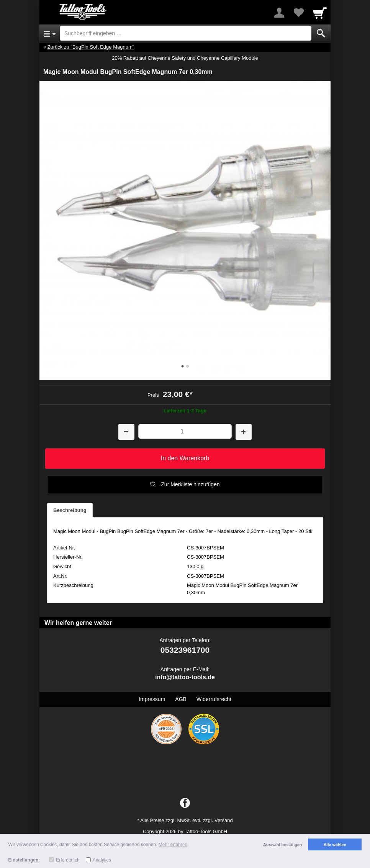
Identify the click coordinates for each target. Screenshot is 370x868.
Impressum (152, 699)
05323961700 (185, 650)
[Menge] (185, 431)
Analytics (102, 860)
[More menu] (279, 13)
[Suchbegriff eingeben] (186, 33)
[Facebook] (185, 803)
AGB (181, 699)
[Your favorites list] (298, 13)
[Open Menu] (50, 33)
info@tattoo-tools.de (185, 677)
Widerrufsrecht (214, 699)
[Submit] (321, 33)
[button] (185, 485)
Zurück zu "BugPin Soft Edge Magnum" (91, 47)
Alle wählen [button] (335, 845)
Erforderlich (68, 860)
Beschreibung (70, 510)
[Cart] (320, 13)
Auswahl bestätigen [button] (282, 845)
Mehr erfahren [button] (173, 845)
